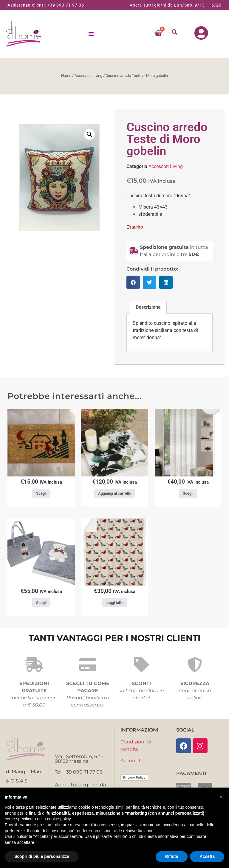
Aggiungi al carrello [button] (114, 493)
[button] (175, 32)
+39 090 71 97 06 (66, 5)
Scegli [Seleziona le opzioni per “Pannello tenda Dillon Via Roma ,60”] (188, 493)
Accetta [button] (207, 856)
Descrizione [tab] (148, 307)
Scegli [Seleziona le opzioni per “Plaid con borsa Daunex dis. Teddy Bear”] (41, 603)
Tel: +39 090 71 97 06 (79, 772)
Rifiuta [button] (172, 856)
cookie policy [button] (59, 819)
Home (66, 76)
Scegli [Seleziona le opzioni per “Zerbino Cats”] (41, 493)
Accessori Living (88, 76)
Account (131, 761)
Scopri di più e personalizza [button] (42, 856)
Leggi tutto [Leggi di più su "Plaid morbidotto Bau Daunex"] (114, 603)
